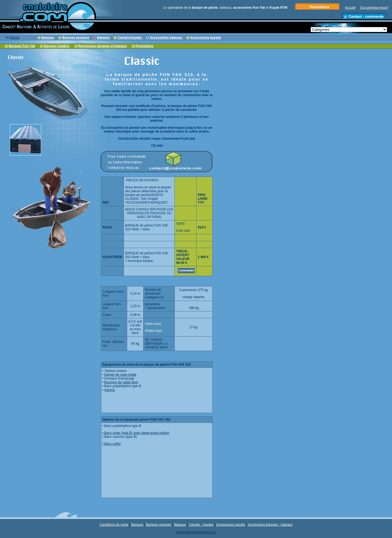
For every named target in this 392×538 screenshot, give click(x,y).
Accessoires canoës (231, 525)
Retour (15, 38)
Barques (137, 525)
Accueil (350, 8)
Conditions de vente (114, 525)
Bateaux (180, 525)
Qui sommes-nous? (374, 8)
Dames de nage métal (120, 375)
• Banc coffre (112, 444)
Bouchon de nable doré (121, 382)
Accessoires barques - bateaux (270, 525)
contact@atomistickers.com (196, 532)
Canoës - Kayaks (201, 525)
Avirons (109, 390)
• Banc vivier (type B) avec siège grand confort (136, 433)
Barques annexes (159, 525)
